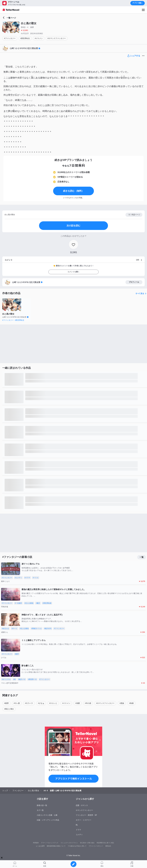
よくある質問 (40, 846)
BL (77, 825)
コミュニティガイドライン (69, 843)
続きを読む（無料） (73, 191)
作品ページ (134, 215)
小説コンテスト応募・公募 (47, 815)
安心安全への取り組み (87, 843)
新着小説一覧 (42, 805)
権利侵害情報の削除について (56, 846)
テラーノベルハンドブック (50, 843)
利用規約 (36, 843)
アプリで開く (138, 3)
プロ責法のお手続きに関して (77, 846)
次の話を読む (73, 226)
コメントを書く (73, 272)
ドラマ (78, 830)
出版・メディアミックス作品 (48, 820)
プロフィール (134, 282)
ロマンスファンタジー (84, 810)
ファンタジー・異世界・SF (86, 815)
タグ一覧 (40, 810)
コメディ (79, 835)
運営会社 (108, 846)
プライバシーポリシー (96, 846)
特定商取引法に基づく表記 (105, 843)
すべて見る (141, 294)
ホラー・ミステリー (84, 820)
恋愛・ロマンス (82, 805)
